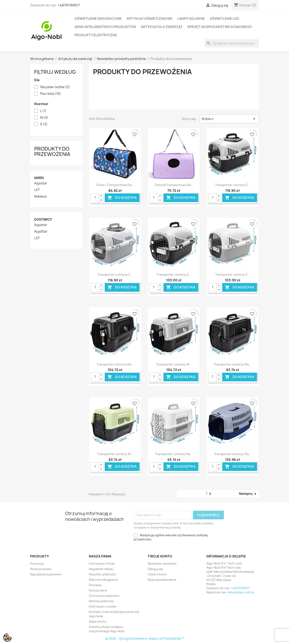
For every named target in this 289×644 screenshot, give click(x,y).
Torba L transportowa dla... (115, 185)
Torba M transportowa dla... (174, 185)
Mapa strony (98, 621)
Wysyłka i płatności (102, 574)
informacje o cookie (103, 606)
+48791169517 (69, 5)
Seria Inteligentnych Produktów (105, 27)
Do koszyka (122, 198)
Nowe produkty (41, 569)
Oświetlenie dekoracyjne (98, 19)
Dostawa (95, 585)
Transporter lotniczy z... (233, 185)
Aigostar (41, 183)
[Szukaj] (232, 43)
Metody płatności (101, 601)
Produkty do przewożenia (52, 151)
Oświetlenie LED (224, 19)
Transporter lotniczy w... (174, 364)
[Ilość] (95, 198)
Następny (248, 494)
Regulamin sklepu (101, 569)
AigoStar (41, 232)
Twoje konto (160, 556)
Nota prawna (98, 590)
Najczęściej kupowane (46, 574)
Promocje (37, 564)
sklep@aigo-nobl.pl (241, 592)
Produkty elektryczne (96, 35)
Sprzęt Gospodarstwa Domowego (220, 27)
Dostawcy (43, 220)
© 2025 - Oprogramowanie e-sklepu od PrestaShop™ (145, 639)
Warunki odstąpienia (103, 580)
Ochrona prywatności (104, 596)
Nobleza (40, 197)
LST (37, 190)
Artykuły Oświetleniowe (150, 19)
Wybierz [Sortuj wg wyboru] (229, 119)
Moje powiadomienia (162, 580)
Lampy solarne (191, 19)
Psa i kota (51, 94)
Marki (39, 178)
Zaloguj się (155, 569)
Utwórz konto (157, 574)
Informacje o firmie (102, 564)
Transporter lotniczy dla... (115, 364)
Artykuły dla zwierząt (162, 27)
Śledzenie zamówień (162, 564)
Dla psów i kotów (55, 87)
